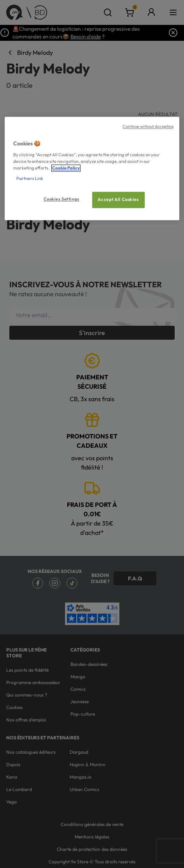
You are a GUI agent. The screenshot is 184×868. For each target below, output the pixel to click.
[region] (92, 168)
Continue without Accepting (148, 126)
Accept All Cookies (118, 199)
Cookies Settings (61, 199)
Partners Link (30, 178)
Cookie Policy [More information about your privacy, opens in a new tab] (66, 168)
